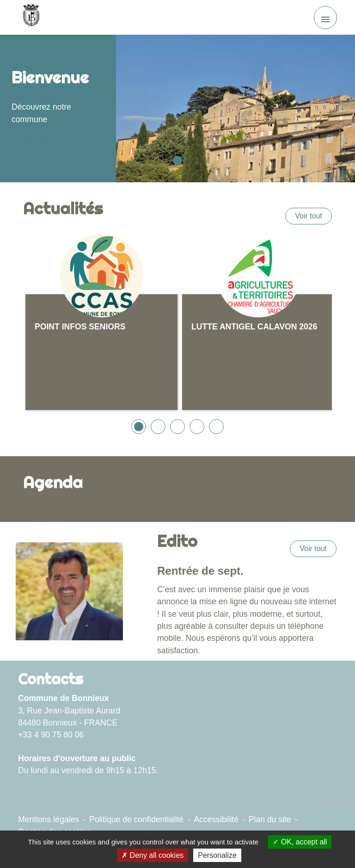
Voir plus (35, 141)
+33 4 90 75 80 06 (51, 735)
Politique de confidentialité (136, 819)
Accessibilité (216, 819)
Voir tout (309, 216)
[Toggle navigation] (325, 18)
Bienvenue (50, 77)
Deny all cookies (153, 855)
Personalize (217, 855)
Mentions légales (49, 819)
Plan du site (270, 819)
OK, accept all (300, 842)
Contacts (51, 679)
